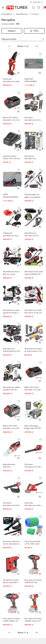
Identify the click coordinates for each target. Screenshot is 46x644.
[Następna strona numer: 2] (36, 46)
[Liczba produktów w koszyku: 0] (44, 8)
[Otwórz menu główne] (3, 7)
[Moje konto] (37, 2)
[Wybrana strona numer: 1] (23, 46)
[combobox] (23, 39)
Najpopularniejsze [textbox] (9, 39)
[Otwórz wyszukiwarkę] (33, 8)
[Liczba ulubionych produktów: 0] (39, 8)
